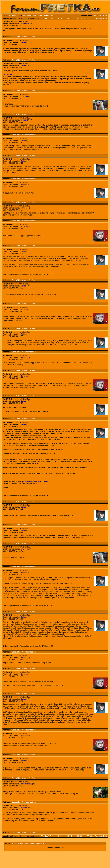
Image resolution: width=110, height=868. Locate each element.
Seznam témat (15, 16)
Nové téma (27, 16)
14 (61, 19)
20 (81, 19)
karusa (24, 208)
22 (88, 19)
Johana (24, 226)
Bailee (23, 42)
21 (85, 19)
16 (68, 19)
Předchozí (97, 16)
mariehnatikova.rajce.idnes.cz (37, 481)
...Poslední (98, 19)
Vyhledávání (38, 16)
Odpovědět (16, 37)
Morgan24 (25, 24)
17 (71, 19)
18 (75, 19)
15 (65, 19)
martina (24, 808)
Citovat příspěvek (29, 37)
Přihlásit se (48, 16)
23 (91, 19)
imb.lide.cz (8, 75)
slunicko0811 (26, 784)
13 (58, 19)
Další (105, 16)
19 (78, 19)
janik (23, 141)
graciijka (24, 96)
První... (53, 19)
